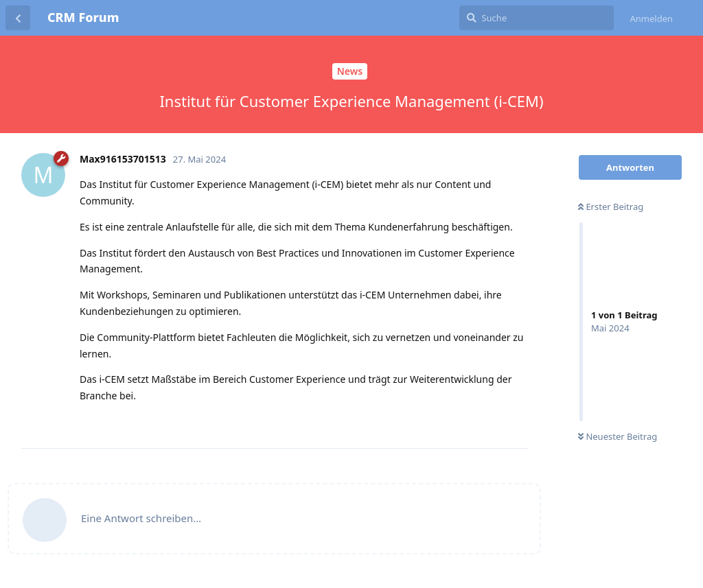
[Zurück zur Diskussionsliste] (18, 18)
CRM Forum (83, 17)
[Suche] (537, 18)
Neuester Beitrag (618, 436)
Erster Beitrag (611, 207)
